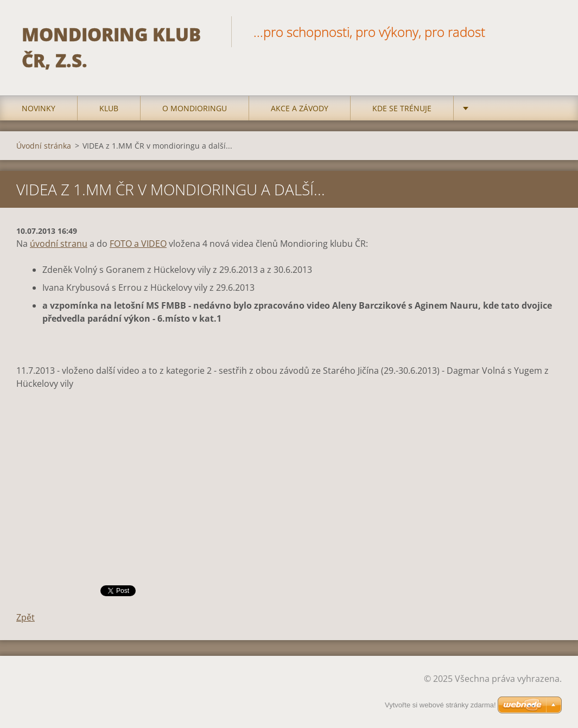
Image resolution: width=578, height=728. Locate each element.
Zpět (26, 617)
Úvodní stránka (44, 146)
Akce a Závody (300, 108)
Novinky (39, 108)
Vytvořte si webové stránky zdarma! (440, 705)
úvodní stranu (59, 244)
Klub (109, 108)
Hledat (550, 31)
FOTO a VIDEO (138, 244)
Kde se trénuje (402, 108)
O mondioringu (195, 108)
